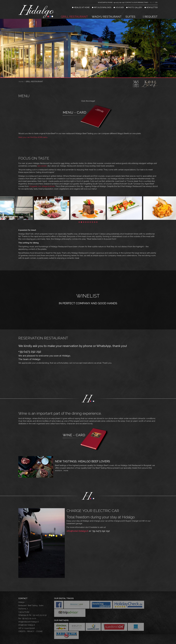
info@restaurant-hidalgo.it (28, 613)
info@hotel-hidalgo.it (77, 522)
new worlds (42, 157)
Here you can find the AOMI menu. (33, 128)
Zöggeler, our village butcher (42, 178)
